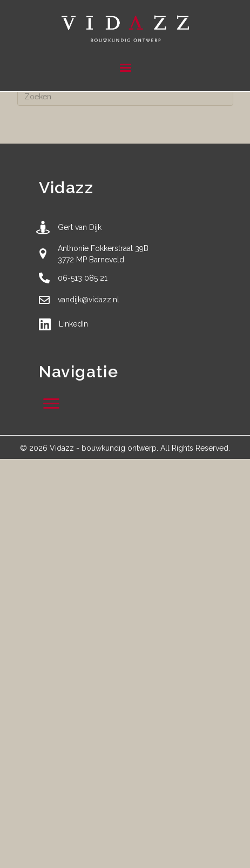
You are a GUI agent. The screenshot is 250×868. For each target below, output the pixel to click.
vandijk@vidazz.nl (89, 300)
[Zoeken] (125, 97)
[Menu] (125, 68)
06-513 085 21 (83, 278)
